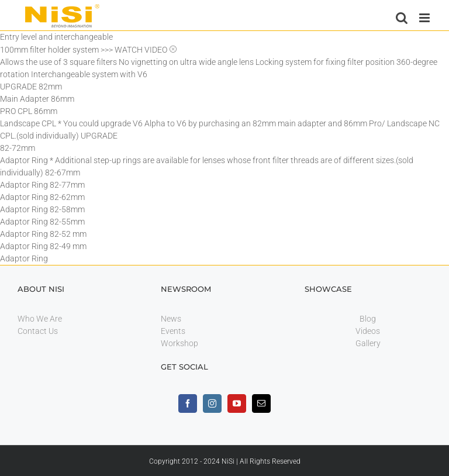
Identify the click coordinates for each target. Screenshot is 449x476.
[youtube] (237, 403)
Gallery (368, 343)
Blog (368, 319)
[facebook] (188, 403)
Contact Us (38, 331)
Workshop (179, 343)
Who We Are (40, 319)
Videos (368, 331)
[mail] (261, 403)
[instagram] (212, 403)
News (171, 319)
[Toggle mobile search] (402, 18)
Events (173, 331)
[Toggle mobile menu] (425, 18)
